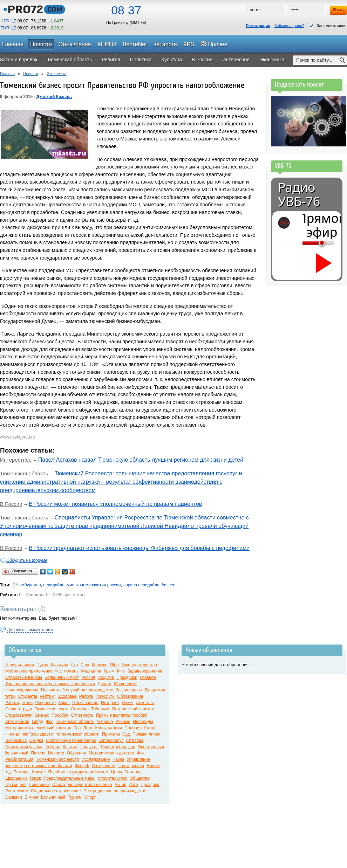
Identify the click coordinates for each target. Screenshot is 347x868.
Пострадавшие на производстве (115, 791)
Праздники (127, 677)
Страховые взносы (24, 677)
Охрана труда (19, 709)
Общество (140, 778)
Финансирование (22, 690)
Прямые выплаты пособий (122, 715)
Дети (88, 728)
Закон (64, 703)
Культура (60, 665)
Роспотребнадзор (118, 747)
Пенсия (38, 753)
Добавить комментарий (30, 630)
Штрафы (135, 740)
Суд (126, 734)
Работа (86, 696)
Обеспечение (85, 703)
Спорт (90, 797)
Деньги (105, 684)
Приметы (111, 734)
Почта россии (131, 766)
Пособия (60, 715)
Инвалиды (143, 722)
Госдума (106, 677)
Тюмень (52, 747)
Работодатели (19, 703)
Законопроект (129, 690)
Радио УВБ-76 (299, 194)
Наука (118, 759)
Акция (120, 785)
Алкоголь (145, 703)
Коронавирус (111, 740)
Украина (105, 722)
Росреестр (45, 703)
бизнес (168, 585)
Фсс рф (82, 766)
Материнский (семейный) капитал (38, 728)
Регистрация (258, 26)
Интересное (104, 766)
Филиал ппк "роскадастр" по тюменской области (52, 734)
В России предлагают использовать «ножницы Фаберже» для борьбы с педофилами (139, 548)
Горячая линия (20, 665)
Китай (150, 728)
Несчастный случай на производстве (77, 690)
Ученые (123, 722)
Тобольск (100, 709)
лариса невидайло (141, 585)
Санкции (14, 797)
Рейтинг (47, 696)
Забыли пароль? (289, 26)
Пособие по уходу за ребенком (79, 772)
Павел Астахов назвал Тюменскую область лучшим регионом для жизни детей (141, 460)
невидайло (54, 585)
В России (11, 504)
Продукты (89, 747)
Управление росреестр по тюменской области (50, 684)
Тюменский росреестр (58, 759)
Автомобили (17, 722)
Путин (42, 665)
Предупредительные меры (69, 778)
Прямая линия (147, 734)
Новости (31, 74)
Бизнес (42, 715)
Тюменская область (24, 473)
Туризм (75, 797)
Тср (77, 728)
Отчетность (82, 715)
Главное (148, 677)
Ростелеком (17, 791)
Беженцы (133, 772)
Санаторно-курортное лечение (82, 785)
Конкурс (100, 665)
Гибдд (38, 722)
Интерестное (16, 460)
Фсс (50, 722)
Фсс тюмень (67, 671)
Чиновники (39, 785)
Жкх (141, 753)
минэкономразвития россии (94, 585)
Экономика (56, 74)
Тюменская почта (52, 709)
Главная (7, 74)
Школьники (16, 778)
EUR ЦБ (8, 28)
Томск (35, 778)
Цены (117, 772)
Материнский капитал (133, 709)
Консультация (109, 728)
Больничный (53, 797)
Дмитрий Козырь (54, 97)
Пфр (114, 665)
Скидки (36, 740)
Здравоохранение (145, 671)
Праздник (150, 785)
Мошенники (125, 684)
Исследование (96, 759)
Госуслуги (105, 696)
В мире (32, 797)
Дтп (74, 665)
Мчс (121, 671)
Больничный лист (62, 677)
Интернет (110, 703)
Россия (88, 677)
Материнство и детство (111, 753)
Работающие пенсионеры (71, 740)
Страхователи (19, 715)
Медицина (91, 671)
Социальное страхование (56, 791)
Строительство (113, 778)
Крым (109, 671)
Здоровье (67, 696)
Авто (134, 785)
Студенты (28, 696)
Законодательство (139, 665)
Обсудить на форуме (27, 560)
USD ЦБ (8, 21)
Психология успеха (24, 747)
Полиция (133, 728)
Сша (85, 665)
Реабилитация (19, 759)
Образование (130, 696)
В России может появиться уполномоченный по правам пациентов (115, 504)
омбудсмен (30, 585)
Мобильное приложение (29, 671)
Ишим (128, 703)
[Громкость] (306, 243)
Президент (16, 785)
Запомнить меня (327, 26)
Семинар (80, 709)
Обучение (77, 753)
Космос (70, 747)
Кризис (39, 772)
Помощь (21, 772)
